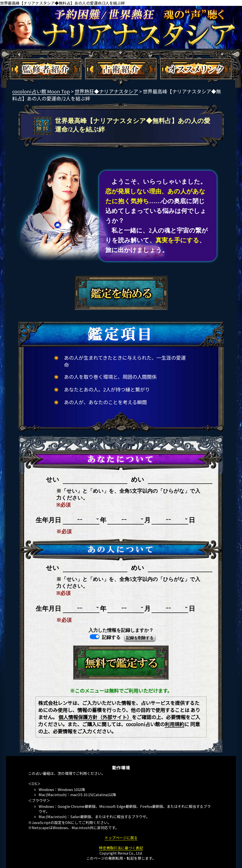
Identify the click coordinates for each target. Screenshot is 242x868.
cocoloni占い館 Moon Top (41, 91)
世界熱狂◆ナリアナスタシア (106, 91)
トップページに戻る (121, 838)
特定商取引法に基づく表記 (121, 848)
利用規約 (175, 724)
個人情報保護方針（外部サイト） (95, 717)
